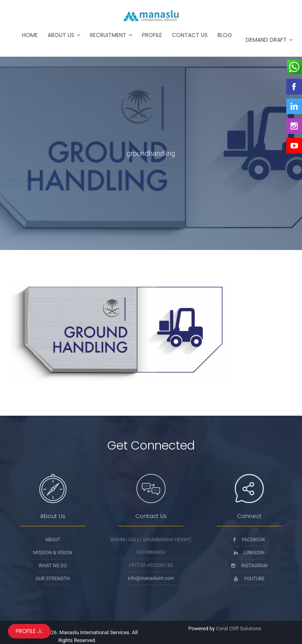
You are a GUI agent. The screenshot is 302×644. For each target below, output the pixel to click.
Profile (152, 35)
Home (30, 35)
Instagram (249, 566)
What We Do (53, 566)
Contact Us (190, 35)
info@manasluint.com (151, 578)
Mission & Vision (53, 553)
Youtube (249, 579)
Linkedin (249, 553)
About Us (61, 35)
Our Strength (52, 579)
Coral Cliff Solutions (238, 628)
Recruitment (108, 35)
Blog (225, 35)
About (53, 540)
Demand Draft (266, 40)
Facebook (249, 540)
